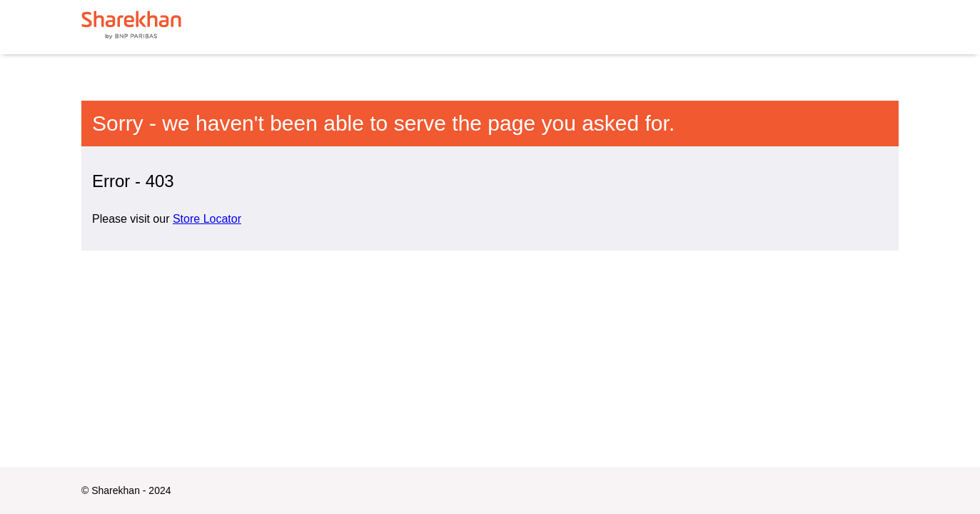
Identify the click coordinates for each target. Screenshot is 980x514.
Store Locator (207, 219)
